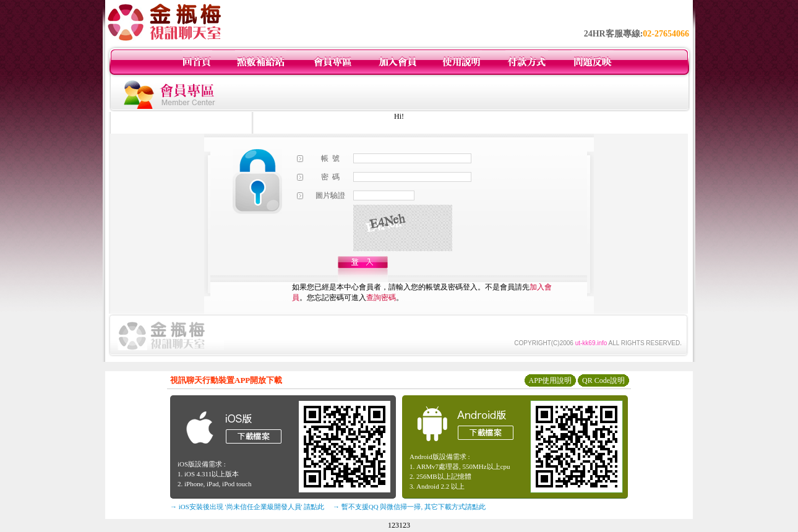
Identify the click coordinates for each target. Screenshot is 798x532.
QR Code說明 (603, 380)
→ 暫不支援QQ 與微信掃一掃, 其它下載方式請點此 (409, 507)
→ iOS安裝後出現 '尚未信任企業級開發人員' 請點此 (247, 507)
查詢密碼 (381, 298)
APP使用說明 (550, 380)
